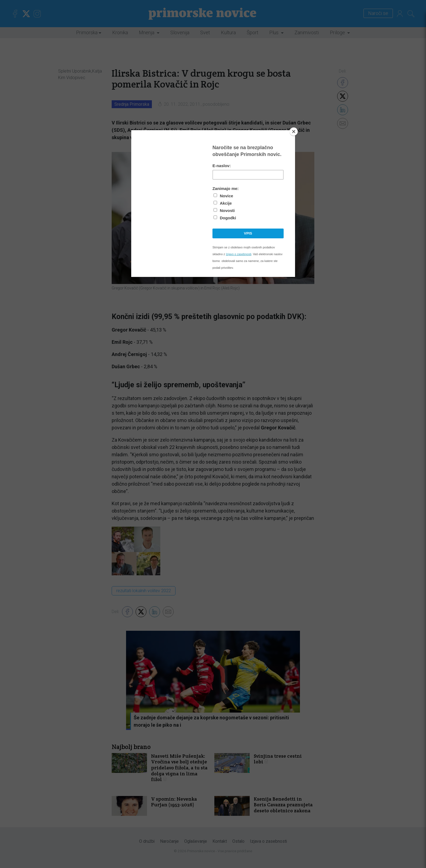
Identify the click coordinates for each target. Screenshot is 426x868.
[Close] (294, 132)
